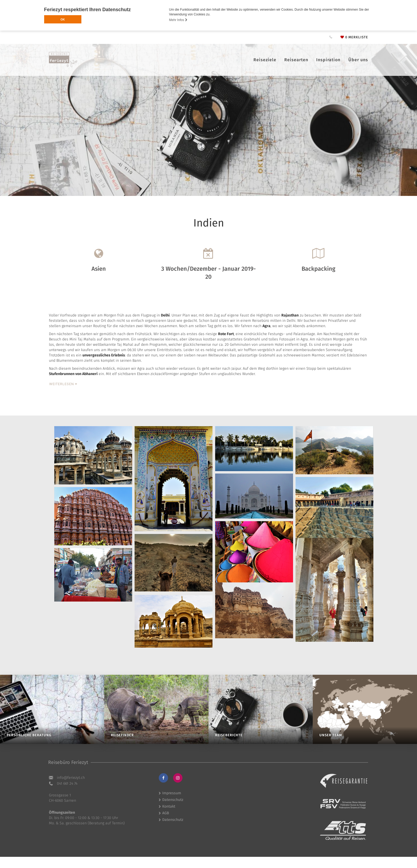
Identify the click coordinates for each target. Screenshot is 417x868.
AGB (166, 813)
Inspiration (328, 60)
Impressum (172, 793)
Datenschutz (173, 800)
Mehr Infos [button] (178, 20)
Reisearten (296, 60)
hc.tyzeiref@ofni (71, 778)
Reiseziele (265, 60)
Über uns (358, 60)
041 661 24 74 (67, 783)
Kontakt (169, 806)
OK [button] (62, 19)
